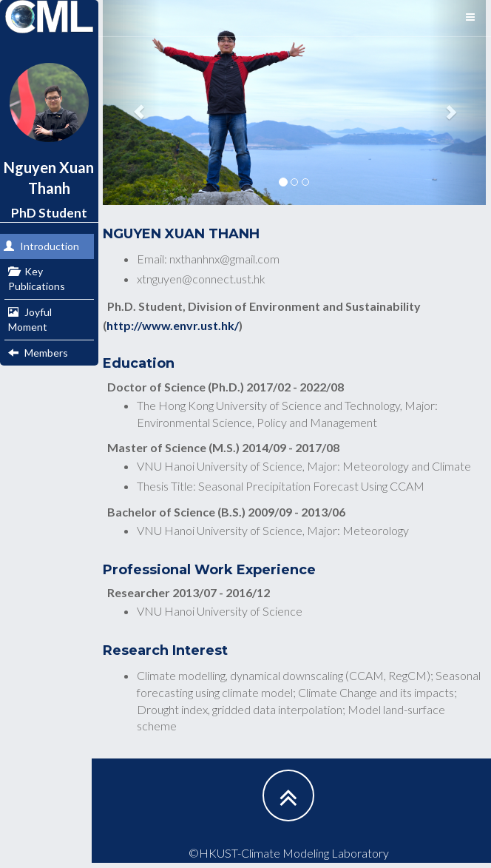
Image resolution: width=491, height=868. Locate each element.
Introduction (41, 246)
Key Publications (37, 279)
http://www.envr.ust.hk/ (173, 325)
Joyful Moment (30, 319)
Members (38, 353)
